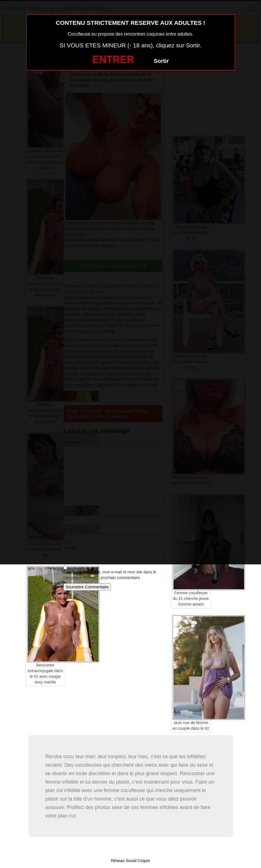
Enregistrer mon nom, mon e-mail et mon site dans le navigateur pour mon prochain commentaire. (110, 575)
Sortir (161, 61)
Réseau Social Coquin (130, 861)
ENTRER (113, 59)
